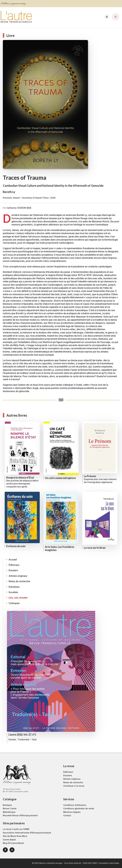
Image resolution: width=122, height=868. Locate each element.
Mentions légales (72, 812)
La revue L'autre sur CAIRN (16, 829)
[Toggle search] (116, 17)
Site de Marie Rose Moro (15, 836)
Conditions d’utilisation (75, 805)
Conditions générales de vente (79, 808)
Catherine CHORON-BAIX (19, 208)
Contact (67, 815)
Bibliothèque (9, 812)
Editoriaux (68, 772)
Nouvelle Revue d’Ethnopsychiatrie (20, 815)
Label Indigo (114, 863)
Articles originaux (72, 779)
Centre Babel (9, 840)
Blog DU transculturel (13, 843)
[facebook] (5, 850)
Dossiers (68, 775)
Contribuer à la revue (74, 786)
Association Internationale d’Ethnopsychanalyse (27, 833)
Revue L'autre (10, 808)
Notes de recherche (73, 782)
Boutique (7, 805)
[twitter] (12, 850)
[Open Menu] (107, 17)
